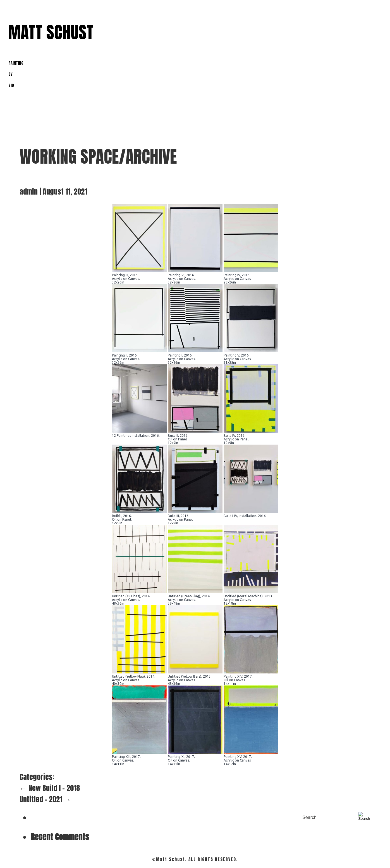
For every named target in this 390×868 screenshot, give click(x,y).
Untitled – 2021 (45, 799)
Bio (11, 85)
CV (10, 74)
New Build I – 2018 (50, 788)
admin (29, 191)
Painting (16, 63)
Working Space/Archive (98, 157)
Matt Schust (51, 32)
